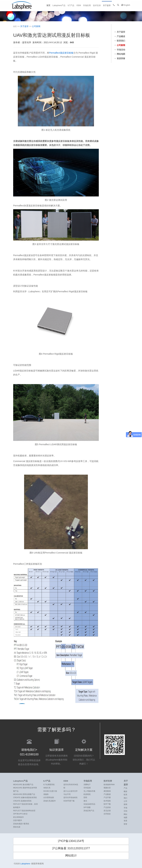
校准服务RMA (109, 784)
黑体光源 (17, 827)
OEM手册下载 (69, 801)
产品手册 (107, 797)
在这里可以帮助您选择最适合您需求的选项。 (29, 752)
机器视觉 (87, 794)
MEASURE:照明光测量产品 (24, 794)
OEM (79, 5)
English (126, 5)
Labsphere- (25, 864)
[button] (118, 5)
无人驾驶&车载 (89, 791)
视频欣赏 (107, 788)
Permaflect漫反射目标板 (61, 53)
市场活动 (121, 50)
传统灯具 (47, 788)
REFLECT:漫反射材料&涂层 (24, 811)
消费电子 (87, 784)
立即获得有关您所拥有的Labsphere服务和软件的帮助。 (57, 752)
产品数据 (107, 794)
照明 (85, 797)
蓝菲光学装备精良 (71, 797)
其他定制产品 (89, 811)
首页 (48, 5)
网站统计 (71, 856)
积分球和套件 (18, 817)
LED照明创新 (49, 797)
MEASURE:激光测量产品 (23, 784)
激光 (85, 801)
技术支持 (97, 5)
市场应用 (87, 5)
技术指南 (107, 801)
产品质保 (107, 807)
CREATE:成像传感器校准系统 (25, 797)
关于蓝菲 (107, 5)
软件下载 (107, 804)
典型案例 (107, 791)
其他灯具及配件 (50, 801)
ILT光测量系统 (49, 784)
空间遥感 (87, 788)
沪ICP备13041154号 (71, 841)
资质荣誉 (121, 59)
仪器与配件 (18, 820)
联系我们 (121, 41)
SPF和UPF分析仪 (20, 814)
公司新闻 (36, 26)
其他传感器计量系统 (21, 824)
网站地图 (121, 54)
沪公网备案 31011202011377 (71, 848)
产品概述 (121, 36)
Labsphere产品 (59, 5)
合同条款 (107, 814)
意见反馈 (107, 811)
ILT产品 (71, 5)
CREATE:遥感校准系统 (22, 801)
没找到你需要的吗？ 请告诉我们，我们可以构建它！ (84, 752)
